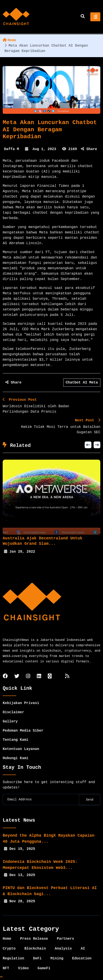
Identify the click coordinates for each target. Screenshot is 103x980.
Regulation (13, 958)
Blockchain (35, 949)
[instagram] (28, 677)
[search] (83, 17)
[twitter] (17, 677)
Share (89, 149)
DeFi (37, 958)
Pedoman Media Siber (23, 731)
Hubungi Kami (16, 758)
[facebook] (5, 677)
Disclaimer (13, 712)
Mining (57, 958)
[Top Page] (1, 977)
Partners (65, 939)
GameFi (44, 968)
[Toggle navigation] (95, 17)
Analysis (63, 949)
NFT (6, 968)
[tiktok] (50, 677)
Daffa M (12, 149)
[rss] (67, 677)
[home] (16, 17)
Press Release (34, 939)
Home (9, 40)
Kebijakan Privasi (21, 703)
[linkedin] (39, 677)
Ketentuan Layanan (21, 749)
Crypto (9, 949)
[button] (88, 445)
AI (83, 949)
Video (23, 968)
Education (82, 958)
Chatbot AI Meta (82, 383)
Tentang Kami (16, 740)
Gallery (10, 722)
